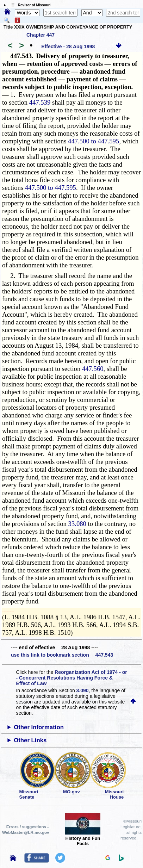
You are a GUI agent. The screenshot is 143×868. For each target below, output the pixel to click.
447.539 (40, 102)
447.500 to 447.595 (94, 141)
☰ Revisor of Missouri (29, 5)
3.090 (83, 690)
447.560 (93, 369)
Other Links (30, 740)
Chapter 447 (41, 35)
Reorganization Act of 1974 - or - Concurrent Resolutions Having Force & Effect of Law (71, 678)
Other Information (39, 727)
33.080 (77, 524)
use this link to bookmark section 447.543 (62, 655)
